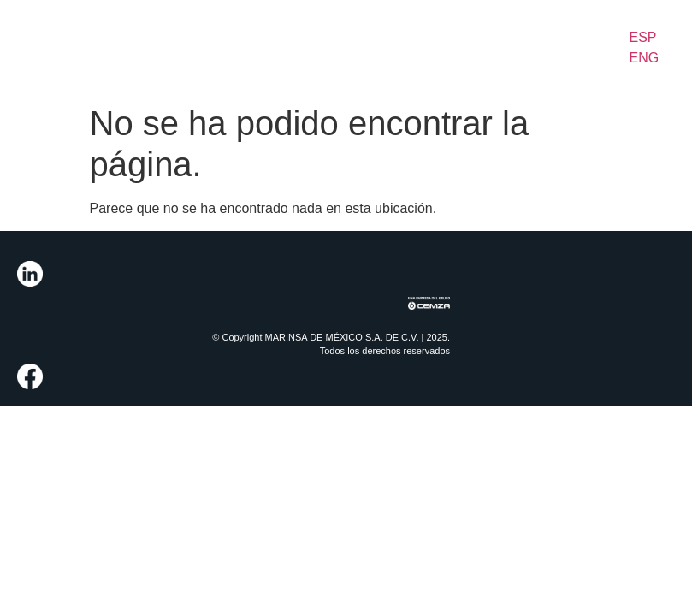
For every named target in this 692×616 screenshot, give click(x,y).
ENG (645, 58)
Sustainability (430, 37)
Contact (597, 27)
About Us (78, 37)
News (522, 27)
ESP (643, 37)
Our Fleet (254, 47)
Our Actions (333, 47)
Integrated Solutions (165, 37)
